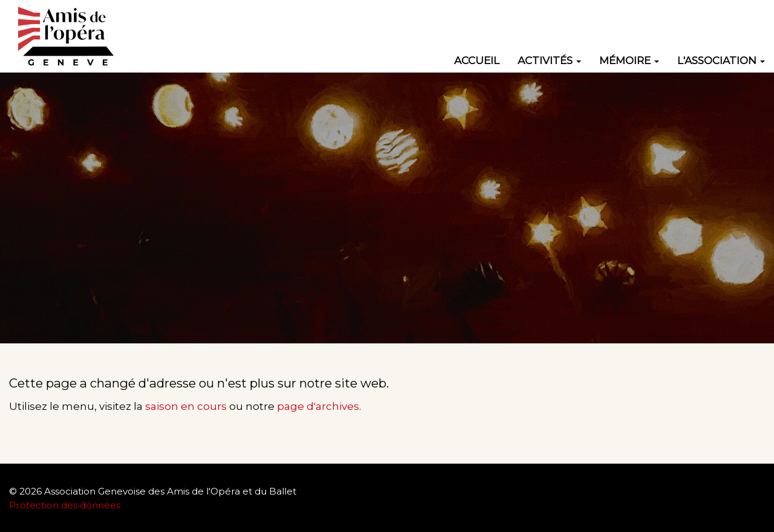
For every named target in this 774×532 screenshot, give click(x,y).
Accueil (477, 60)
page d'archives (318, 406)
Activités (549, 60)
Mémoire (629, 60)
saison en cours (186, 406)
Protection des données (66, 505)
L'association (721, 60)
